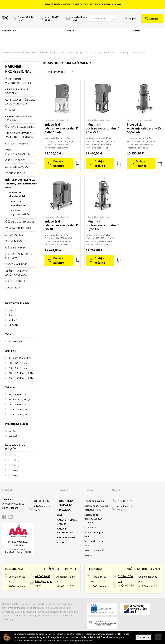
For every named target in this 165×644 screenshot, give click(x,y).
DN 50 (13, 470)
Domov (5, 52)
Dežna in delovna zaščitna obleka (17, 273)
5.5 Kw (13, 320)
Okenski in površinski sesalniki (19, 118)
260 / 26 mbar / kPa (20, 414)
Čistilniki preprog (17, 144)
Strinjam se (144, 637)
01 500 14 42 (42, 501)
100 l (13, 436)
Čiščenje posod (15, 248)
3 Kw (12, 310)
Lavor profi (13, 287)
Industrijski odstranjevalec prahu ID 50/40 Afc (144, 128)
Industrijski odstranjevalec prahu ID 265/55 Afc (103, 128)
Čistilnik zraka (15, 160)
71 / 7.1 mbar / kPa (19, 404)
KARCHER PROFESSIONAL (24, 52)
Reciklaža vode (15, 241)
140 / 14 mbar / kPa (20, 409)
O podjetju (90, 527)
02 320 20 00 (125, 576)
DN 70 (13, 475)
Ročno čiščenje (15, 173)
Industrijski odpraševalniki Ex (20, 212)
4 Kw (12, 315)
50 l (12, 431)
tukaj (98, 637)
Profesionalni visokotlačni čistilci (19, 81)
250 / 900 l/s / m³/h (20, 368)
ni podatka (15, 341)
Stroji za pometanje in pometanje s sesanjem (20, 135)
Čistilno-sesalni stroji (20, 127)
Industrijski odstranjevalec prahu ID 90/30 (61, 225)
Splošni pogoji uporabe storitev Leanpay (93, 519)
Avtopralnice (14, 235)
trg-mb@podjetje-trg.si (126, 585)
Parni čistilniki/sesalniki (18, 152)
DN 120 (14, 455)
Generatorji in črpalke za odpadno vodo (20, 102)
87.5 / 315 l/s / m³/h (20, 358)
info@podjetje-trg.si (43, 508)
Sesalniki (11, 110)
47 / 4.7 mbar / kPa (19, 394)
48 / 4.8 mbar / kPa (20, 399)
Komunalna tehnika (18, 228)
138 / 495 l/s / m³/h (20, 363)
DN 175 (14, 460)
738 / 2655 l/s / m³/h (21, 373)
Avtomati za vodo (17, 167)
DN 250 (14, 465)
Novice (88, 555)
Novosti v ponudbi (94, 550)
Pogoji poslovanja (94, 501)
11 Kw (13, 325)
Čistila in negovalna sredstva (19, 256)
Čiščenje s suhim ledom (20, 222)
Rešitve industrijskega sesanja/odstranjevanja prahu (64, 52)
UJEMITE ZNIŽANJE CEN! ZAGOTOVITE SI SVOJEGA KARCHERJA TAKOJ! (82, 4)
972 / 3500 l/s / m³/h (21, 378)
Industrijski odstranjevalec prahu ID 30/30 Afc (103, 225)
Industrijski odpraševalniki (105, 52)
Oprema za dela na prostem (17, 91)
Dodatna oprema (16, 264)
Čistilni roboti (15, 281)
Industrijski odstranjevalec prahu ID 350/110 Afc (61, 128)
